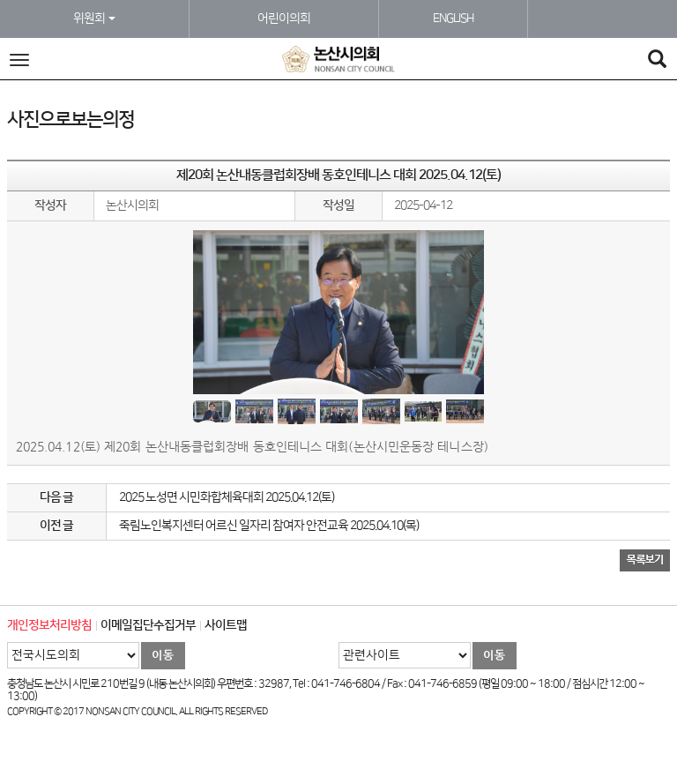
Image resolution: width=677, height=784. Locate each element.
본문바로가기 (0, 0)
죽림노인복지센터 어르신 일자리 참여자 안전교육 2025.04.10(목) (269, 526)
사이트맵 (226, 625)
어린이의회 (284, 19)
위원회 (94, 19)
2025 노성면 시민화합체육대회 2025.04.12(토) (227, 497)
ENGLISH (453, 19)
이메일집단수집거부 (148, 625)
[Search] (657, 61)
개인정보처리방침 (49, 625)
